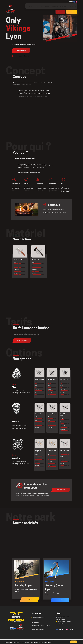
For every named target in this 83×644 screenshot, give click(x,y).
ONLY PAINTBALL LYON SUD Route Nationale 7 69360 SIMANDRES (63, 618)
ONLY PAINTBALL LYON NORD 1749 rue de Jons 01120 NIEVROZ (64, 623)
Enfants (47, 6)
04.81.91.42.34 (26, 56)
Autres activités (72, 6)
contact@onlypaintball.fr (39, 618)
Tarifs (42, 6)
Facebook (60, 629)
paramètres (48, 642)
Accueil (30, 6)
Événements (55, 6)
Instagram (70, 629)
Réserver (60, 12)
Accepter (73, 642)
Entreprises (63, 6)
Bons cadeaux (72, 12)
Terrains (36, 6)
